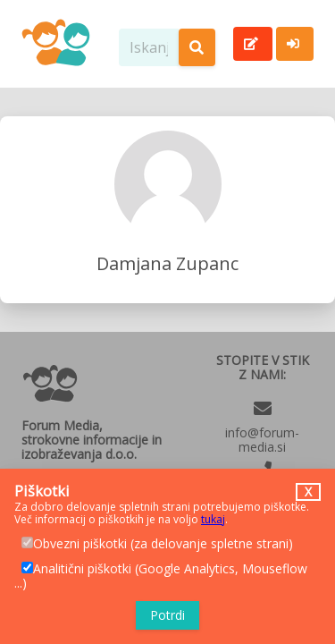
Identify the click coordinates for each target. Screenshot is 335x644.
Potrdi (167, 615)
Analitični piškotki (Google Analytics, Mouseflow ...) (161, 576)
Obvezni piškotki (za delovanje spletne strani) (157, 544)
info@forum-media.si (262, 440)
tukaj (213, 519)
